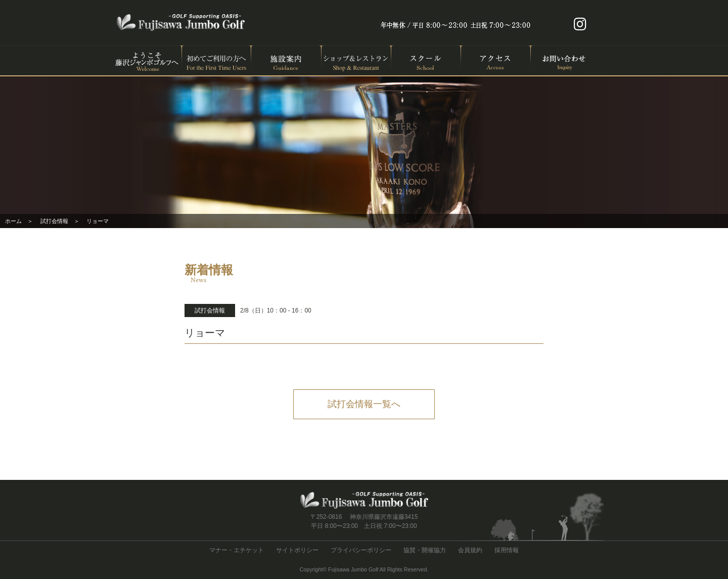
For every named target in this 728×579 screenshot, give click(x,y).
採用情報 (507, 550)
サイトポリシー (297, 550)
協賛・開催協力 (425, 550)
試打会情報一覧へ (364, 404)
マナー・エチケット (237, 550)
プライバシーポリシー (361, 550)
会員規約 (470, 550)
